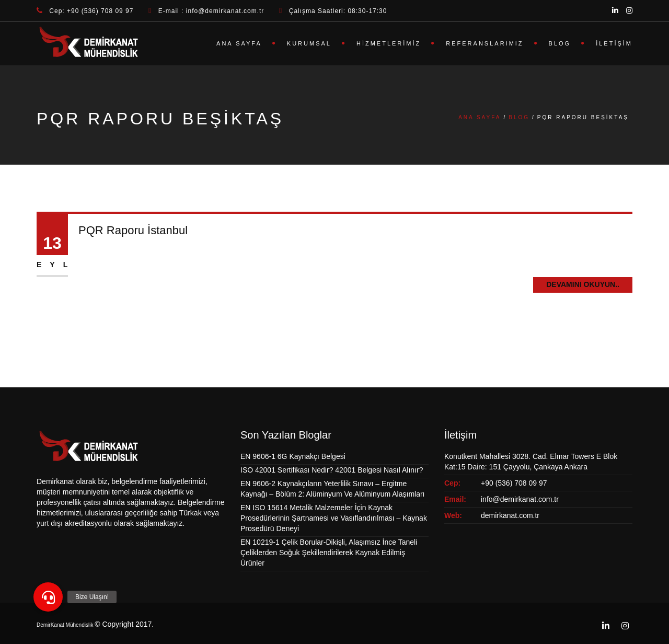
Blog (560, 43)
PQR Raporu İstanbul (133, 230)
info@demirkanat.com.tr (520, 499)
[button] (48, 597)
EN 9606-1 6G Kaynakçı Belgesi (293, 456)
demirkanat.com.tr (510, 515)
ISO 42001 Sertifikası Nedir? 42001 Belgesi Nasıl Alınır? (332, 470)
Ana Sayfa (239, 43)
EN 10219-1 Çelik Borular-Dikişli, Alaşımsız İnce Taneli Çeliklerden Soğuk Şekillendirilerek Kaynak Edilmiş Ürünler (329, 553)
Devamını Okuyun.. (583, 284)
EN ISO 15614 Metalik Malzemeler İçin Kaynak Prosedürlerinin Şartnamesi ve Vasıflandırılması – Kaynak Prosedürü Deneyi (334, 518)
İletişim (614, 43)
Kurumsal (309, 43)
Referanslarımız (485, 43)
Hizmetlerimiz (389, 43)
